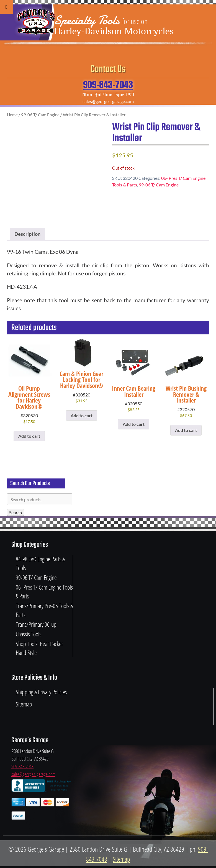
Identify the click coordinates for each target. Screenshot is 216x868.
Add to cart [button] (29, 436)
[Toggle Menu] (7, 7)
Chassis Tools (29, 634)
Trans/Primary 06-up (36, 624)
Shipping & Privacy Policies (41, 692)
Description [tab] (27, 234)
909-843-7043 (108, 85)
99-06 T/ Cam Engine (40, 115)
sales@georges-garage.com (33, 774)
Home (12, 115)
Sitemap (24, 704)
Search (16, 512)
